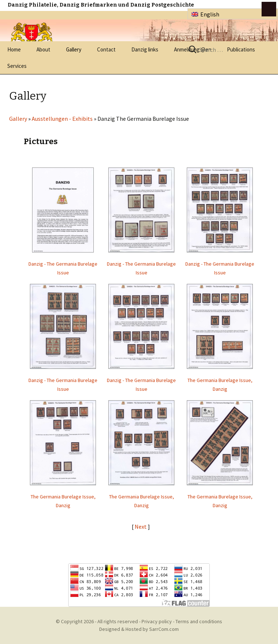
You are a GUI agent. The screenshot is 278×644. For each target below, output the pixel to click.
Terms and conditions (199, 621)
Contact (106, 49)
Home (14, 49)
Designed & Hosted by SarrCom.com (139, 629)
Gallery (74, 49)
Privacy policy (157, 621)
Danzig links (145, 49)
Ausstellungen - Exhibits (62, 119)
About (43, 49)
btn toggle (269, 9)
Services (17, 66)
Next (141, 527)
